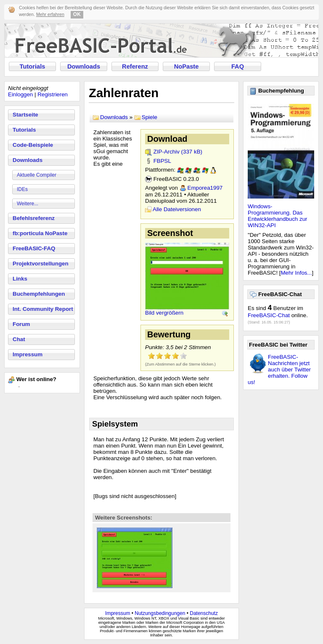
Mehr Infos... (297, 273)
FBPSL (162, 161)
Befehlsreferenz (34, 218)
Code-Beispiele (33, 145)
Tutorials (33, 66)
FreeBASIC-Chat (269, 315)
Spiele (150, 117)
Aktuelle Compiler (37, 175)
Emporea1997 (205, 188)
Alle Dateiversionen (177, 209)
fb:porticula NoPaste (40, 233)
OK (77, 14)
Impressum (28, 354)
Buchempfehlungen (39, 294)
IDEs (22, 189)
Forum (21, 324)
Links (20, 279)
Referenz (135, 66)
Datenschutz (204, 613)
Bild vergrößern (164, 313)
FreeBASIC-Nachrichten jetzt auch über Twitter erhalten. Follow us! (279, 370)
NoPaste (187, 66)
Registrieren (53, 94)
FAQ (238, 66)
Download (167, 139)
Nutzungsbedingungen (160, 613)
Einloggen (20, 94)
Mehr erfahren (50, 14)
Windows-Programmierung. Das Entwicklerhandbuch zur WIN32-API (278, 216)
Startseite (25, 115)
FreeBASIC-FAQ (34, 248)
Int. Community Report (43, 309)
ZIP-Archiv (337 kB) (178, 152)
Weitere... (28, 204)
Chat (19, 339)
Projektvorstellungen (41, 264)
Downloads (84, 66)
